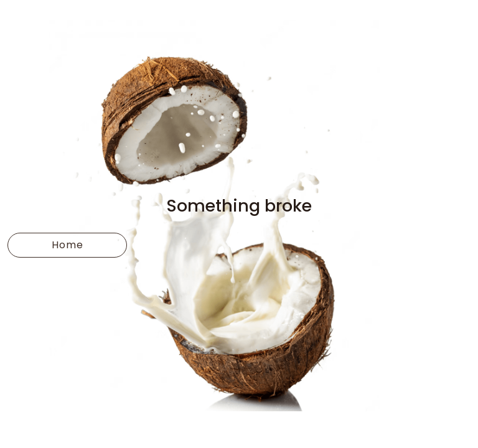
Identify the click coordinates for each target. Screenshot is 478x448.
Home (68, 245)
